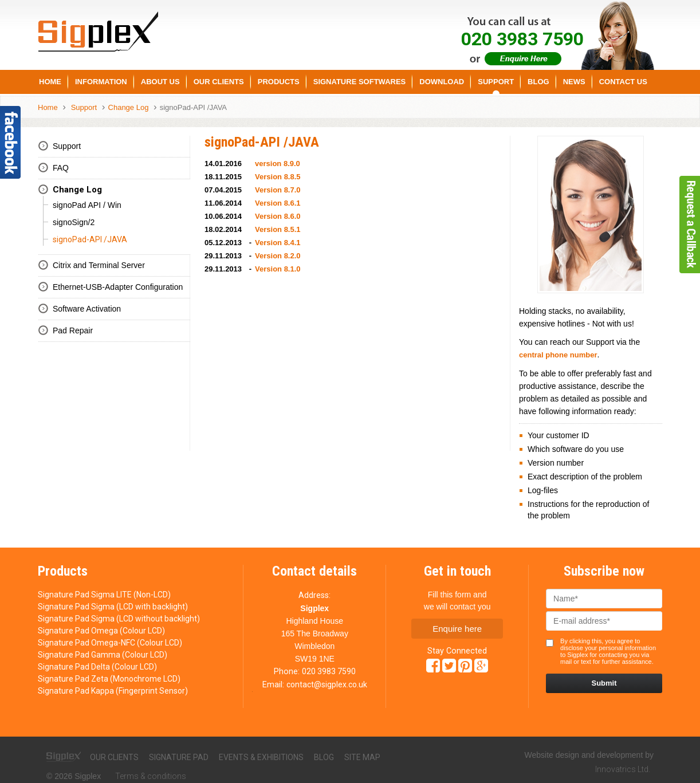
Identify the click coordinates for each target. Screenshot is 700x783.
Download (442, 82)
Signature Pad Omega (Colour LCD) (101, 631)
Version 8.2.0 (278, 256)
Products (279, 82)
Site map (362, 757)
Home (50, 82)
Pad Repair (73, 330)
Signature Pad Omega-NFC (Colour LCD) (110, 643)
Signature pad (179, 757)
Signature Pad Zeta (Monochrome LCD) (109, 679)
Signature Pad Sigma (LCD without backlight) (119, 619)
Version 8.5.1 (278, 229)
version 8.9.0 (278, 164)
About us (160, 82)
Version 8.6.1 (278, 203)
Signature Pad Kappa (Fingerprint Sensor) (113, 691)
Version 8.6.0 (278, 216)
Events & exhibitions (261, 757)
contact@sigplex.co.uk (327, 684)
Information (101, 82)
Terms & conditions (151, 776)
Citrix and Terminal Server (99, 265)
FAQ (61, 168)
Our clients (114, 757)
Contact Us (623, 82)
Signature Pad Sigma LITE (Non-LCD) (104, 595)
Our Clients (219, 82)
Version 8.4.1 (278, 243)
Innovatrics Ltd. (623, 769)
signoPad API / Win (87, 205)
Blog (538, 82)
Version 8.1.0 (278, 269)
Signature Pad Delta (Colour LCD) (97, 667)
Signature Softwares (360, 82)
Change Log (129, 107)
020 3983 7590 (329, 671)
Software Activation (87, 309)
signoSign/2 (74, 222)
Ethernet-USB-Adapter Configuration (118, 287)
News (574, 82)
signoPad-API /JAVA (193, 107)
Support (496, 82)
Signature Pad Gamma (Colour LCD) (103, 655)
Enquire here (457, 629)
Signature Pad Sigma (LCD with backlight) (113, 607)
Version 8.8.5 (278, 177)
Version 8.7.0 (278, 190)
